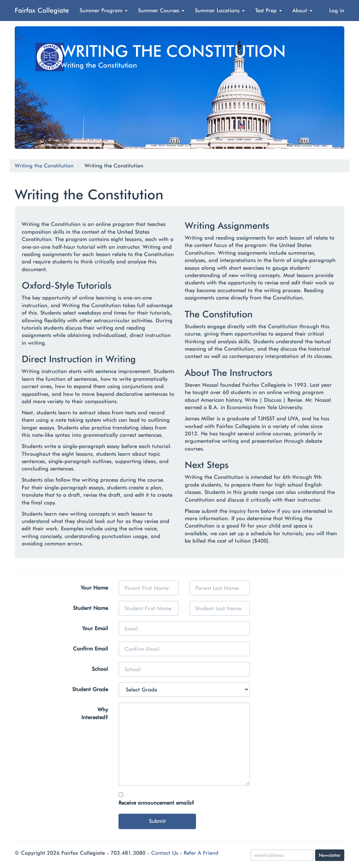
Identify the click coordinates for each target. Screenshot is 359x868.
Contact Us (165, 853)
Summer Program (104, 11)
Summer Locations (220, 11)
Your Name (94, 588)
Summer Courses (161, 11)
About (302, 11)
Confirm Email (90, 649)
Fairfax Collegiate (42, 10)
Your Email (95, 628)
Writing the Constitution (44, 166)
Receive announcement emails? (156, 803)
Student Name (90, 608)
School (100, 669)
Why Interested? (95, 713)
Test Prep (269, 11)
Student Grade (90, 689)
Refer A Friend (201, 853)
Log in (337, 11)
